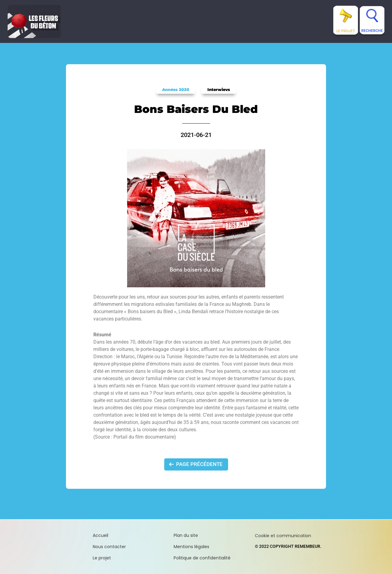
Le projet (346, 31)
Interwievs (219, 89)
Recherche (372, 31)
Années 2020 (176, 89)
